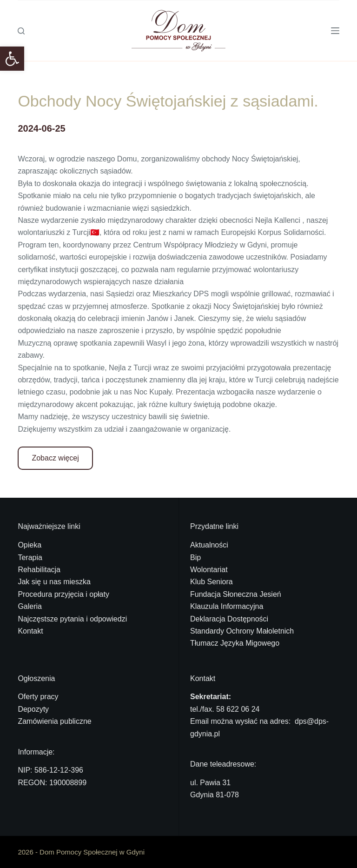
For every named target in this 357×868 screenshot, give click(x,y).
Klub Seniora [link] (212, 582)
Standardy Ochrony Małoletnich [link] (242, 631)
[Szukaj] (21, 31)
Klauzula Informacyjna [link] (227, 606)
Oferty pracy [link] (38, 697)
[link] (12, 59)
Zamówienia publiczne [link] (54, 721)
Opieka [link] (30, 545)
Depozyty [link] (33, 709)
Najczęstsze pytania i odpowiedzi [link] (72, 619)
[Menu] (335, 31)
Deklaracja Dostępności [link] (229, 619)
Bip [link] (195, 558)
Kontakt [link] (30, 631)
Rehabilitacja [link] (39, 570)
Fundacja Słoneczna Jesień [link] (236, 594)
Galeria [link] (30, 606)
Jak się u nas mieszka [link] (54, 582)
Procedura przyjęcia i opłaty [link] (63, 594)
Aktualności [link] (209, 545)
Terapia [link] (30, 558)
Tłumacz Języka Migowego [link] (235, 643)
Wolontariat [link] (209, 570)
